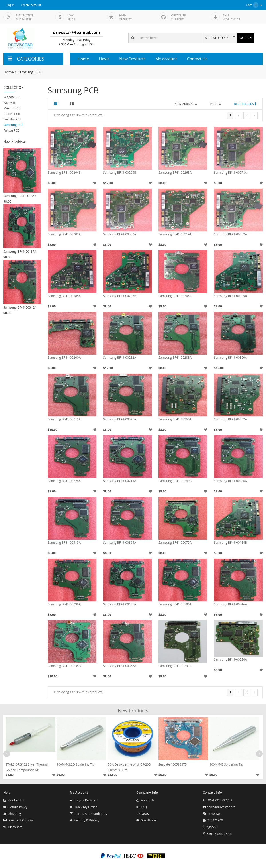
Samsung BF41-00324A (230, 659)
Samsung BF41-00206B (120, 172)
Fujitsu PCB (11, 130)
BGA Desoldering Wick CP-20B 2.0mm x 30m (129, 767)
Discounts (13, 827)
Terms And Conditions (88, 814)
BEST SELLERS (245, 104)
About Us (145, 800)
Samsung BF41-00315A (64, 542)
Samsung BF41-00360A (175, 419)
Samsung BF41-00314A (175, 234)
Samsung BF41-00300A (230, 357)
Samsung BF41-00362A (230, 419)
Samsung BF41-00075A (175, 542)
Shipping (12, 814)
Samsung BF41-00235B (64, 666)
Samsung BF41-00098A (64, 604)
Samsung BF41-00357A (120, 666)
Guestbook (146, 820)
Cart (254, 5)
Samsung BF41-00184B (230, 542)
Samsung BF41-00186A (20, 196)
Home (83, 59)
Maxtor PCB (12, 108)
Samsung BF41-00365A (175, 296)
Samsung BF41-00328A (64, 481)
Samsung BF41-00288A (175, 357)
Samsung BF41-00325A (120, 419)
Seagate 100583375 (173, 764)
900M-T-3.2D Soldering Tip (76, 764)
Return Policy (15, 807)
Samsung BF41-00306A (230, 481)
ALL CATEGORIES (217, 38)
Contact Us (197, 59)
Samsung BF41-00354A (120, 542)
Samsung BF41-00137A (20, 251)
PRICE (215, 104)
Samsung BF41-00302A (64, 234)
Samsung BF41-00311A (64, 419)
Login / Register (83, 800)
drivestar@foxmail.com (76, 32)
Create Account (31, 5)
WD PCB (9, 103)
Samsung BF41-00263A (175, 172)
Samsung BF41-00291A (175, 666)
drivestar (214, 814)
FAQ (142, 807)
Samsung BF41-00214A (120, 481)
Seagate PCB (12, 97)
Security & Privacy (85, 820)
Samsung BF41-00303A (120, 234)
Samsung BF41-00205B (120, 296)
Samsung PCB (13, 125)
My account (166, 59)
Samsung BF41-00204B (64, 172)
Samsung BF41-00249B (175, 481)
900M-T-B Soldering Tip (226, 764)
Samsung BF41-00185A (64, 296)
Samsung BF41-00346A (20, 307)
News (104, 59)
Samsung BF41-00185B (230, 296)
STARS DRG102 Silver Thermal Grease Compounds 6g (27, 767)
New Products (132, 59)
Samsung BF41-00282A (120, 357)
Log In (11, 5)
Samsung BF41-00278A (230, 172)
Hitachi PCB (12, 114)
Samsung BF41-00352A (230, 234)
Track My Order (83, 807)
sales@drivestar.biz (221, 807)
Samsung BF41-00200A (64, 357)
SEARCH (246, 38)
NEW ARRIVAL (186, 104)
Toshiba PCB (12, 119)
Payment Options (19, 820)
